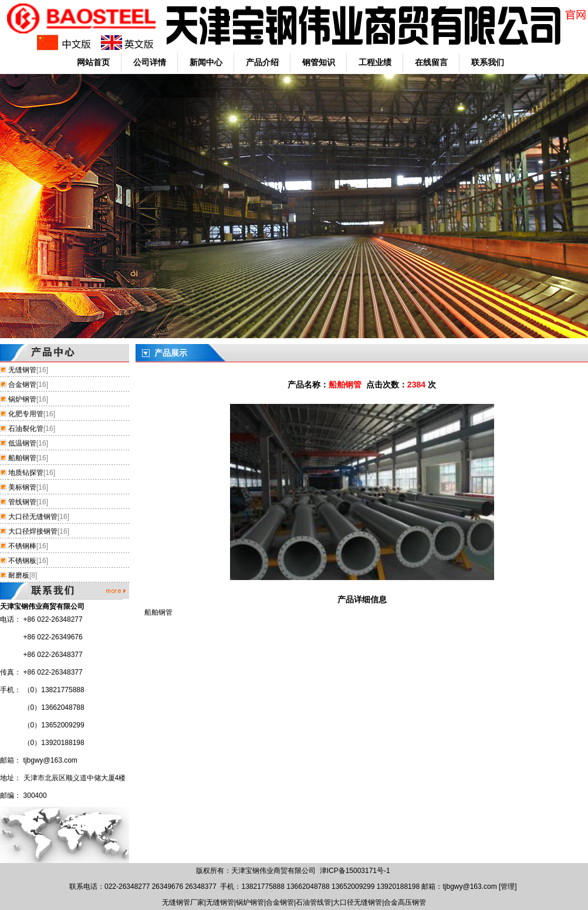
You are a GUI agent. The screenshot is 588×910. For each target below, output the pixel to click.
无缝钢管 (22, 370)
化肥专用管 (26, 414)
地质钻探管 (26, 473)
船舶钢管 (22, 458)
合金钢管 (22, 385)
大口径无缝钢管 (33, 517)
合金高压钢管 (405, 902)
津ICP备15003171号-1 (355, 871)
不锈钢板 (22, 561)
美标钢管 (22, 487)
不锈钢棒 (22, 546)
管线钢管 (22, 502)
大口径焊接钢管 (33, 531)
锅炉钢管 (22, 399)
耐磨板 (19, 575)
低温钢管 (22, 443)
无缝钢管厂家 (183, 902)
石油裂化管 (26, 429)
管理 (508, 887)
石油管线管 (313, 902)
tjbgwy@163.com (50, 760)
